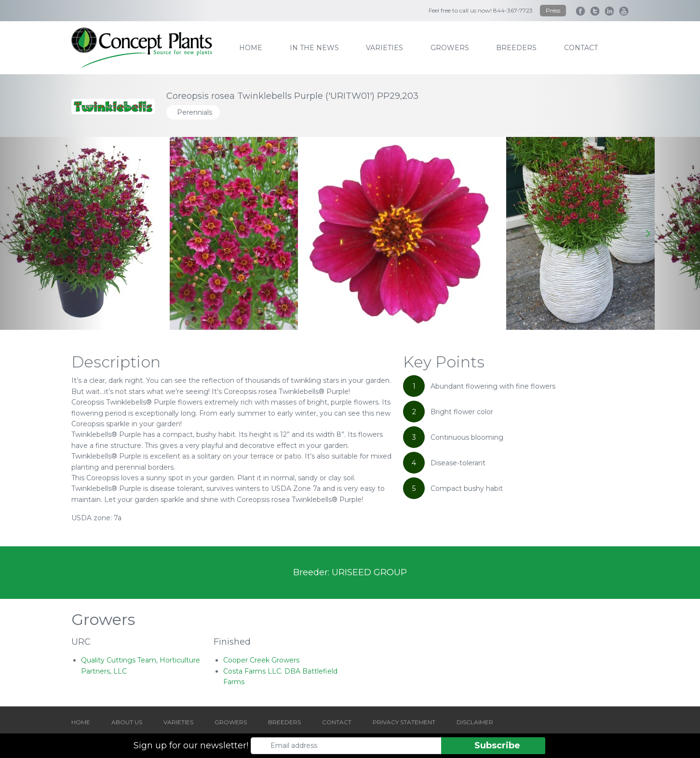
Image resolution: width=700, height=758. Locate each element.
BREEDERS (284, 722)
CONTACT (337, 722)
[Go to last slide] (53, 233)
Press (553, 10)
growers (450, 48)
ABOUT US (127, 722)
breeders (516, 48)
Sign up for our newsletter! (191, 745)
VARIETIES (178, 722)
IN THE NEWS (314, 48)
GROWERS (231, 722)
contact (581, 48)
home (251, 48)
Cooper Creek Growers (261, 660)
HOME (81, 722)
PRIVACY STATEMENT (404, 722)
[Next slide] (647, 233)
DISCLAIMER (475, 722)
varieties (384, 48)
